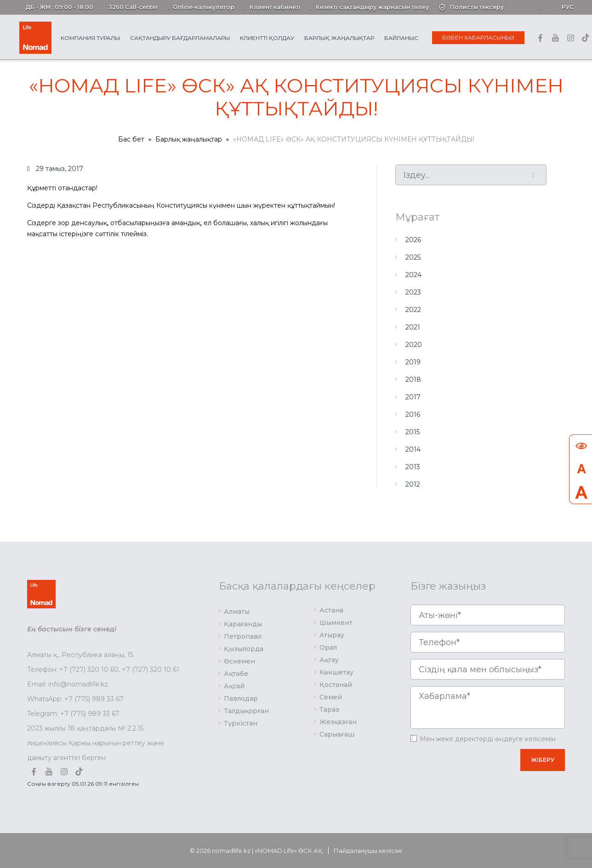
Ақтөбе (236, 674)
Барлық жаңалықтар (339, 38)
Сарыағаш (337, 734)
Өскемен (239, 661)
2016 (413, 414)
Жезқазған (338, 722)
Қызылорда (244, 649)
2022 (413, 310)
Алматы (237, 612)
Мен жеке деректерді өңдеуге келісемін (488, 739)
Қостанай (336, 685)
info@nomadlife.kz (78, 684)
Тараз (329, 709)
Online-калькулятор (204, 7)
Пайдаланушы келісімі (368, 851)
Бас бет (131, 139)
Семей (331, 697)
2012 (413, 484)
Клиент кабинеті (275, 7)
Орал (328, 647)
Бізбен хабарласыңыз (478, 37)
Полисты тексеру (477, 7)
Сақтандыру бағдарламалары (180, 38)
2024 (413, 275)
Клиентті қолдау (267, 38)
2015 (413, 432)
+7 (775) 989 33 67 (94, 699)
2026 (413, 240)
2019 (413, 362)
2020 (414, 345)
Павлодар (241, 698)
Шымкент (336, 623)
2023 (413, 292)
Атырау (332, 635)
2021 (413, 327)
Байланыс (401, 38)
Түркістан (241, 723)
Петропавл (243, 636)
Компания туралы (90, 38)
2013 (413, 467)
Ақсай (234, 686)
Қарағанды (243, 624)
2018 (413, 380)
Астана (331, 610)
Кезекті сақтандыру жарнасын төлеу (372, 7)
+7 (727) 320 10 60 (89, 669)
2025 (413, 257)
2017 (413, 397)
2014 (413, 449)
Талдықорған (246, 711)
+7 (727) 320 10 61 (151, 669)
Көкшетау (336, 672)
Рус (568, 7)
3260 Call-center (133, 7)
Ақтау (329, 660)
